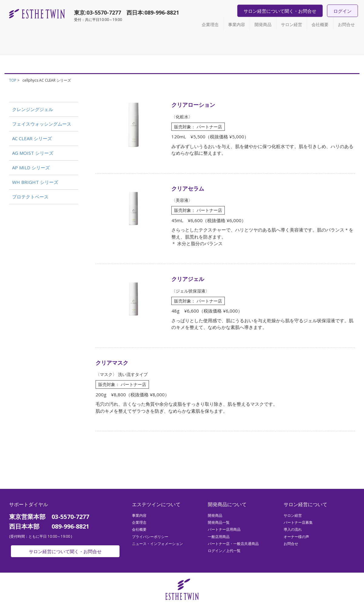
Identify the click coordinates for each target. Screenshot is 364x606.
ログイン (342, 11)
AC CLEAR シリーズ (32, 138)
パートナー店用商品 (224, 529)
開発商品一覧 (219, 522)
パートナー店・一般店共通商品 (233, 544)
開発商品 (263, 24)
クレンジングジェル (33, 109)
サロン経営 (292, 24)
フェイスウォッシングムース (42, 124)
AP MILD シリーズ (31, 168)
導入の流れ (293, 529)
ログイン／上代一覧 (224, 551)
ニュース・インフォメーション (157, 544)
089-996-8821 (162, 12)
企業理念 (210, 24)
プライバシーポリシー (150, 537)
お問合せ (346, 24)
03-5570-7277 (104, 12)
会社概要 (320, 24)
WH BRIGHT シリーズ (35, 182)
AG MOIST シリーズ (33, 153)
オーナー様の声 (296, 537)
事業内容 (237, 24)
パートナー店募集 (298, 522)
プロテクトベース (30, 197)
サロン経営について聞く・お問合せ (280, 11)
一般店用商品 (219, 537)
